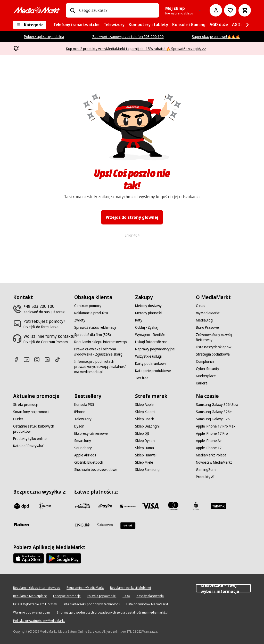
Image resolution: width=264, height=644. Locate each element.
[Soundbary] (83, 448)
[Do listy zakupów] (230, 10)
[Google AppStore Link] (64, 558)
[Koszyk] (245, 10)
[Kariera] (202, 383)
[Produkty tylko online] (30, 439)
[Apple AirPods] (85, 455)
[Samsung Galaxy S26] (213, 419)
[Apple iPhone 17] (209, 448)
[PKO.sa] (105, 525)
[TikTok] (60, 360)
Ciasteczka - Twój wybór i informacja (223, 588)
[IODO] (126, 596)
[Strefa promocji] (25, 405)
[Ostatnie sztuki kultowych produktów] (40, 429)
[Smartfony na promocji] (31, 412)
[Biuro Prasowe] (207, 327)
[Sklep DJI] (142, 433)
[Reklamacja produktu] (91, 313)
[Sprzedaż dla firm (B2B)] (93, 335)
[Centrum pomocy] (88, 306)
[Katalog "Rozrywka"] (29, 446)
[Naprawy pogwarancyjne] (155, 349)
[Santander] (128, 526)
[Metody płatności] (149, 313)
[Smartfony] (83, 441)
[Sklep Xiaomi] (145, 412)
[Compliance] (205, 361)
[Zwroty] (80, 320)
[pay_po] (105, 506)
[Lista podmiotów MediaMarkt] (147, 604)
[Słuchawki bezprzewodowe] (96, 470)
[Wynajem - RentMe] (150, 335)
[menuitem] (76, 25)
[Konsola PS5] (84, 405)
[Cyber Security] (208, 369)
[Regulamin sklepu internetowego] (101, 342)
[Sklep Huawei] (146, 455)
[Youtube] (29, 360)
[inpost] (44, 506)
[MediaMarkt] (36, 10)
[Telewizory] (83, 419)
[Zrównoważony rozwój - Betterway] (223, 337)
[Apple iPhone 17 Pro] (212, 433)
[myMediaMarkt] (208, 313)
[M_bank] (219, 506)
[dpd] (21, 506)
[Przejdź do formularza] (41, 327)
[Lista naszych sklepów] (214, 347)
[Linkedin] (49, 360)
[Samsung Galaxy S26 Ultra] (217, 405)
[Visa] (151, 506)
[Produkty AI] (205, 477)
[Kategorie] (30, 25)
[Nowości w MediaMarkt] (214, 462)
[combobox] (117, 10)
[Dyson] (79, 426)
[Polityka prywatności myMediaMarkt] (39, 621)
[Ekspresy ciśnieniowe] (91, 433)
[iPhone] (80, 412)
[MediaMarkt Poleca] (211, 455)
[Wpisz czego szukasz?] (72, 10)
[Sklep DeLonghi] (147, 426)
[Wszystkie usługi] (148, 356)
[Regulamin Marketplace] (30, 596)
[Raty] (139, 320)
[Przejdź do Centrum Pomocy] (46, 342)
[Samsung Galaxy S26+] (214, 412)
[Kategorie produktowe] (153, 371)
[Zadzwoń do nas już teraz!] (44, 312)
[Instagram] (39, 360)
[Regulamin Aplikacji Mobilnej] (130, 588)
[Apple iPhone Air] (209, 441)
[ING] (82, 525)
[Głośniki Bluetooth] (89, 462)
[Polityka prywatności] (102, 596)
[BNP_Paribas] (128, 506)
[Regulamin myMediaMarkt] (85, 588)
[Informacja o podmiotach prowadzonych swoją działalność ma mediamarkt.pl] (102, 367)
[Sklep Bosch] (145, 419)
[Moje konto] (216, 10)
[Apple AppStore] (29, 558)
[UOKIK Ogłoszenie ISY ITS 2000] (35, 604)
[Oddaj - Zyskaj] (147, 327)
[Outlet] (18, 419)
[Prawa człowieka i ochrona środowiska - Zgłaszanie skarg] (102, 352)
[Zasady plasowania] (150, 596)
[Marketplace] (206, 376)
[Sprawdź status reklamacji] (95, 327)
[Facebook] (18, 360)
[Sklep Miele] (144, 462)
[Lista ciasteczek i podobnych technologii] (91, 604)
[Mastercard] (173, 506)
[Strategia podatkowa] (213, 354)
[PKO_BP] (196, 506)
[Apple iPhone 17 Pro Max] (216, 426)
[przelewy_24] (82, 506)
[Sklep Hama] (145, 448)
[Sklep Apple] (144, 405)
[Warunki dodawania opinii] (32, 613)
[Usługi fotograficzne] (151, 342)
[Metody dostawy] (148, 306)
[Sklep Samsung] (147, 470)
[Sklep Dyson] (145, 441)
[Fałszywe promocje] (67, 596)
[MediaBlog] (204, 320)
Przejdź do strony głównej (132, 217)
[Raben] (21, 525)
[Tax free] (142, 378)
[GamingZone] (206, 470)
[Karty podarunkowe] (151, 364)
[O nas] (201, 306)
